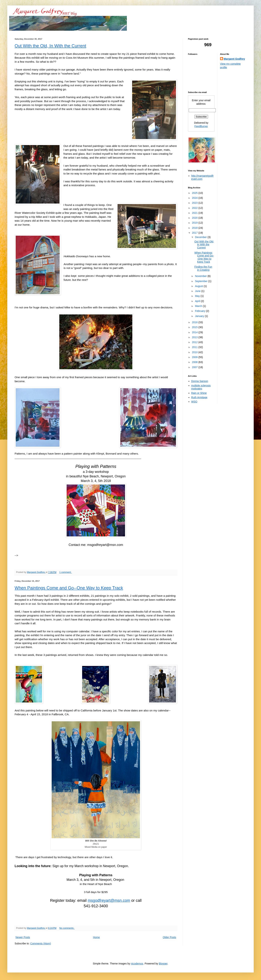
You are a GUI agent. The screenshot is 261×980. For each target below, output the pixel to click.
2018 (195, 228)
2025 (195, 193)
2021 (195, 213)
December (201, 237)
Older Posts (169, 937)
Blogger (163, 964)
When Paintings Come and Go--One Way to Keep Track (69, 588)
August (199, 286)
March (199, 306)
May (198, 296)
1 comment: (66, 572)
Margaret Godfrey (234, 59)
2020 (195, 218)
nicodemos (137, 964)
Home (96, 937)
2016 (195, 322)
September (201, 281)
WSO (194, 402)
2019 (195, 223)
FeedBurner (201, 126)
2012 (195, 342)
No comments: (67, 928)
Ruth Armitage (199, 397)
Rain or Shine (199, 393)
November (201, 276)
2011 (195, 347)
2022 (195, 208)
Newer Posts (23, 937)
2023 (195, 203)
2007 (195, 367)
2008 (195, 362)
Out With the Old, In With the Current (50, 46)
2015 (195, 327)
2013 (195, 337)
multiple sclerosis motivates (201, 387)
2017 (195, 233)
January (200, 316)
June (198, 291)
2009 (195, 357)
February (200, 311)
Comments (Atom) (41, 943)
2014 (195, 332)
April (198, 301)
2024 (195, 198)
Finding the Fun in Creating (203, 268)
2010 (195, 352)
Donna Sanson (200, 381)
